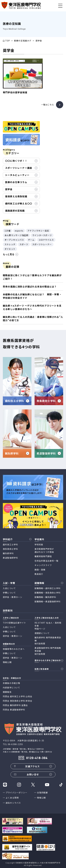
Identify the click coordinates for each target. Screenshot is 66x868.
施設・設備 (40, 570)
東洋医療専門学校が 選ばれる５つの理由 (44, 550)
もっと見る (11, 254)
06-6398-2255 (15, 744)
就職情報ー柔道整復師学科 (48, 601)
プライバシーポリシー (16, 792)
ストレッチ (10, 244)
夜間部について (42, 633)
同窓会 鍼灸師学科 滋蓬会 (15, 705)
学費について (9, 593)
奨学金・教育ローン (13, 597)
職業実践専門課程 (43, 556)
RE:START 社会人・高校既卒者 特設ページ (48, 626)
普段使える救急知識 (16, 196)
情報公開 (41, 798)
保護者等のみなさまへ (14, 649)
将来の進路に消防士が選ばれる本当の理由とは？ (30, 286)
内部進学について (12, 688)
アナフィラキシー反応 (38, 231)
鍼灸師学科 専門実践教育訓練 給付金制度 (48, 640)
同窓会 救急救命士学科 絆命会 (17, 701)
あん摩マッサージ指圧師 (16, 235)
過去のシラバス (13, 803)
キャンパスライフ (43, 565)
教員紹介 (39, 574)
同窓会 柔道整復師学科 (14, 710)
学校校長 (39, 544)
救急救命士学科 (10, 549)
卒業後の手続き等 (12, 683)
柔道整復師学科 (10, 558)
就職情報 (39, 583)
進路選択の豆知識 (15, 211)
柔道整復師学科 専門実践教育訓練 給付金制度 (48, 651)
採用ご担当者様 (42, 669)
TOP (8, 41)
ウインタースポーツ (42, 235)
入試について (9, 588)
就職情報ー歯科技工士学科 (48, 588)
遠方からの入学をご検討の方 (48, 660)
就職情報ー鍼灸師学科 (45, 597)
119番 (8, 231)
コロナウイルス (46, 240)
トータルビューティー (17, 175)
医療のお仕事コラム (16, 182)
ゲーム (31, 240)
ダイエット (10, 249)
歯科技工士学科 (10, 544)
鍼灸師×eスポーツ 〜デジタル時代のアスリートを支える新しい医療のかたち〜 (32, 307)
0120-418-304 (37, 758)
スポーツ (24, 244)
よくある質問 (12, 798)
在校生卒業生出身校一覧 (46, 561)
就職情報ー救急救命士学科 (48, 593)
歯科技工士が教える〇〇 (19, 203)
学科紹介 (8, 539)
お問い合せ (33, 774)
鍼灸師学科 (8, 553)
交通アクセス (32, 766)
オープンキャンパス (14, 240)
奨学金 (9, 189)
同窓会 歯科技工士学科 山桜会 (17, 696)
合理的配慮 (42, 792)
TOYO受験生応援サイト (14, 623)
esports (19, 231)
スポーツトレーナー (42, 244)
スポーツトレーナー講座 (19, 168)
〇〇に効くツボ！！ (16, 161)
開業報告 (7, 692)
